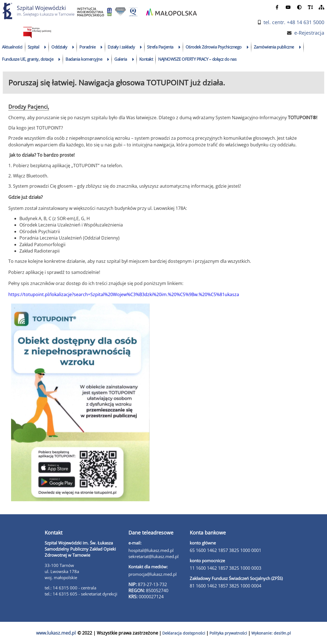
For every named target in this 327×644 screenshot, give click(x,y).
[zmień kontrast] (299, 7)
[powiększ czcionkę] (310, 7)
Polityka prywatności (228, 633)
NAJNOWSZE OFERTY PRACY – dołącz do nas (197, 59)
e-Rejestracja (309, 33)
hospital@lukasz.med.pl (151, 550)
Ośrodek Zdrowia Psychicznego (214, 47)
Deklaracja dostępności (184, 633)
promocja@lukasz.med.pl (153, 574)
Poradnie (87, 47)
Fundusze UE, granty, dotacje (28, 59)
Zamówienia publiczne (274, 47)
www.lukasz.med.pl (56, 633)
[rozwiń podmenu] (45, 47)
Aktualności (12, 47)
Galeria (121, 59)
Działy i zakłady (121, 47)
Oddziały (59, 47)
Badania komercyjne (84, 59)
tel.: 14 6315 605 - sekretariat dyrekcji (81, 594)
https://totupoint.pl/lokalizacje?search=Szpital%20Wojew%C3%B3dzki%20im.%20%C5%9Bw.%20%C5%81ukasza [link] (124, 294)
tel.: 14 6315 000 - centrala (70, 588)
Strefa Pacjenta (160, 47)
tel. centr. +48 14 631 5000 (294, 22)
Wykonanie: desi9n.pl (271, 633)
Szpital (34, 47)
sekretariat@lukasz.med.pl (154, 556)
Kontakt (146, 59)
